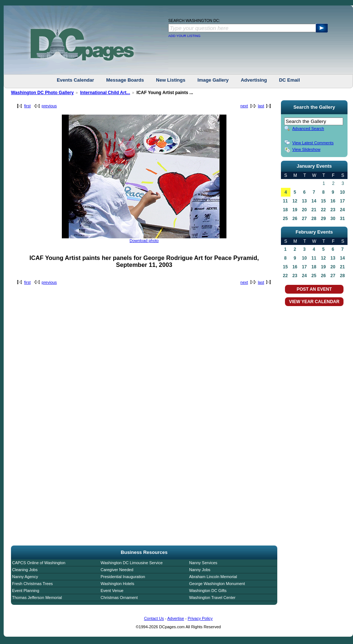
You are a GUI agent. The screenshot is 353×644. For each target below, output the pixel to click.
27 (304, 219)
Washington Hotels (117, 584)
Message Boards (125, 80)
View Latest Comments (313, 143)
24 (342, 210)
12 (295, 201)
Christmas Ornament (119, 598)
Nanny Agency (25, 577)
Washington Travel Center (212, 598)
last (261, 106)
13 (304, 201)
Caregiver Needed (117, 570)
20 (304, 210)
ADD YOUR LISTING (184, 36)
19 (295, 210)
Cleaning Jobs (25, 570)
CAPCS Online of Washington (39, 563)
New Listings (171, 80)
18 (285, 210)
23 (333, 210)
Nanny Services (203, 563)
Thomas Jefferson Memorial (37, 598)
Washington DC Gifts (208, 591)
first (27, 106)
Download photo (144, 241)
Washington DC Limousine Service (132, 563)
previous (49, 106)
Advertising (254, 80)
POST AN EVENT (314, 289)
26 (295, 219)
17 (342, 201)
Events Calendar (75, 80)
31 (342, 219)
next (244, 106)
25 (285, 219)
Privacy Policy (200, 618)
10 (342, 192)
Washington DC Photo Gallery (42, 93)
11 (285, 201)
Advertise (176, 618)
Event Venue (112, 591)
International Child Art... (105, 93)
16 (333, 201)
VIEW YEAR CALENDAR (314, 302)
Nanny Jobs (200, 570)
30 (333, 219)
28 (314, 219)
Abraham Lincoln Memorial (213, 577)
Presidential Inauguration (123, 577)
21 (314, 210)
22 (323, 210)
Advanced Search (308, 129)
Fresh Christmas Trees (32, 584)
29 (323, 219)
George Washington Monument (217, 584)
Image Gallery (213, 80)
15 (323, 201)
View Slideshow (306, 149)
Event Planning (26, 591)
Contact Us (154, 618)
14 (314, 201)
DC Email (290, 80)
